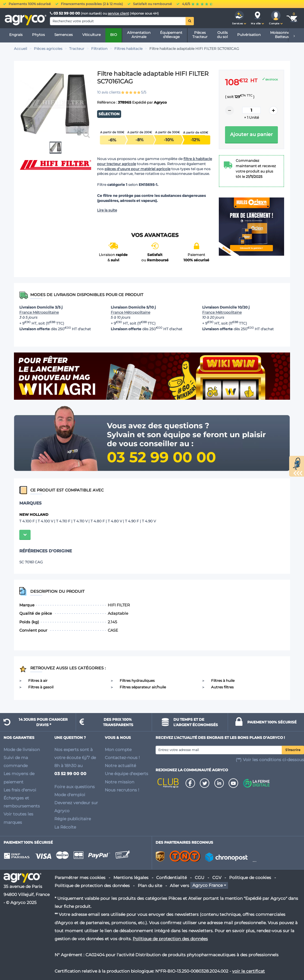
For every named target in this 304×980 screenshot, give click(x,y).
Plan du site (150, 886)
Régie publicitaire (73, 819)
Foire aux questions (75, 787)
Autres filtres (222, 687)
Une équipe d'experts (126, 774)
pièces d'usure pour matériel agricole (137, 169)
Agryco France (208, 886)
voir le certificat (248, 971)
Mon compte (118, 750)
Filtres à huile (223, 681)
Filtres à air (38, 681)
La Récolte (65, 827)
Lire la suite (107, 210)
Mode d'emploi (70, 795)
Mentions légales (131, 878)
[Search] (118, 21)
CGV (217, 878)
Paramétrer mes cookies (80, 878)
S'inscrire (293, 750)
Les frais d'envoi (20, 790)
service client (118, 13)
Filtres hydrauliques (137, 681)
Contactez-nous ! (122, 758)
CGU (199, 878)
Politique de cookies (250, 878)
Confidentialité (171, 878)
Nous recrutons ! (122, 790)
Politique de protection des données (92, 886)
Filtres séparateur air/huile (143, 687)
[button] (239, 18)
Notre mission (119, 782)
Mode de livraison (22, 750)
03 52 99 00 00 (65, 13)
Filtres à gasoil (41, 687)
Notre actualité (120, 766)
